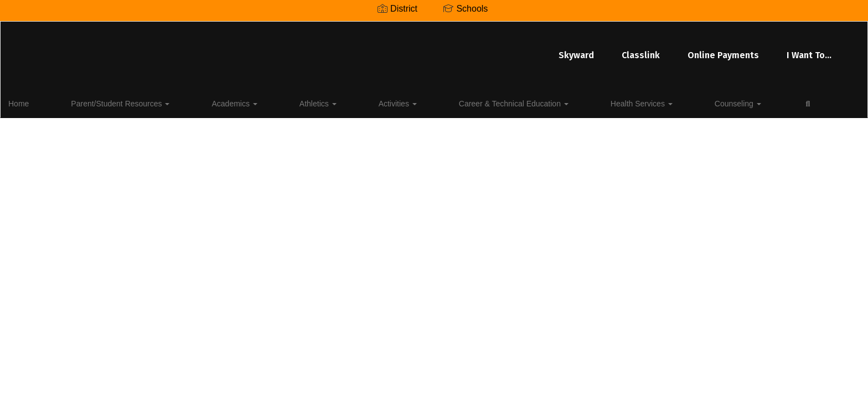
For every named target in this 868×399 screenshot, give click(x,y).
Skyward (338, 50)
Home (36, 102)
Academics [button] (200, 102)
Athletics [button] (259, 102)
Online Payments (485, 50)
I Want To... (570, 50)
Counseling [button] (577, 102)
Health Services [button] (506, 102)
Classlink (402, 50)
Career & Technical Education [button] (404, 102)
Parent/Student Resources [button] (112, 102)
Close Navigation (672, 106)
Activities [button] (313, 102)
